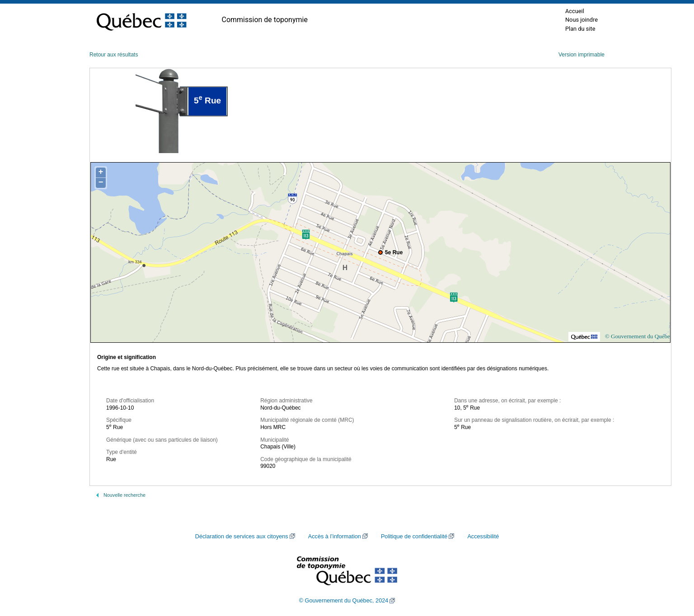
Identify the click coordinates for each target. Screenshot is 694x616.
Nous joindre (581, 20)
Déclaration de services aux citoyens (242, 537)
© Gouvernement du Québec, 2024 (344, 601)
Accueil (575, 11)
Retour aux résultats (114, 55)
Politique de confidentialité (414, 537)
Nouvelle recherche (124, 495)
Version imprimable (581, 55)
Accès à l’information (335, 537)
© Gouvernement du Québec (639, 336)
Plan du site (580, 29)
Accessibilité (483, 537)
